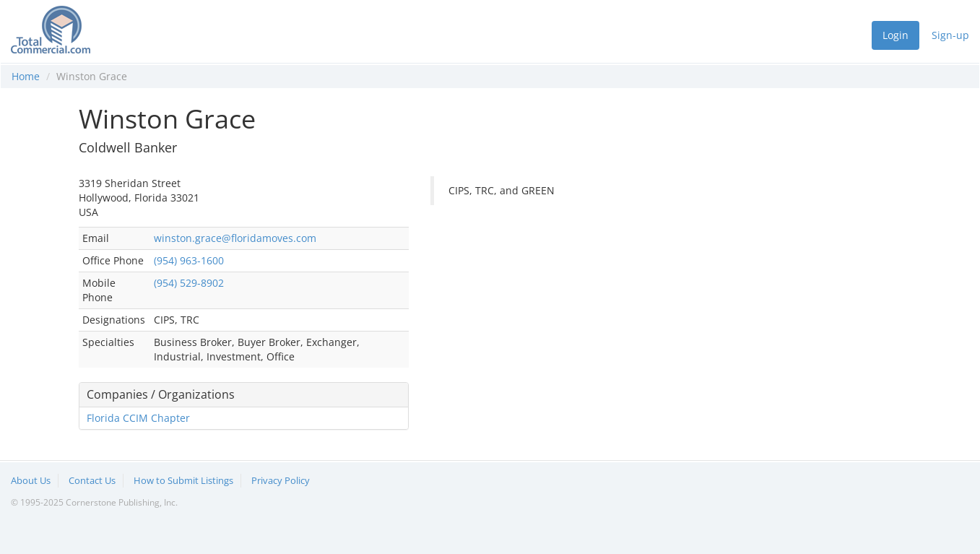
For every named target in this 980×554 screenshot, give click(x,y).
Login (896, 35)
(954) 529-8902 (189, 283)
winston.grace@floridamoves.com (235, 238)
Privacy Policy (281, 480)
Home (26, 76)
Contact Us (92, 480)
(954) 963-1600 (189, 260)
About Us (31, 480)
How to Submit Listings (183, 480)
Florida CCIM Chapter (138, 418)
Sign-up (950, 35)
